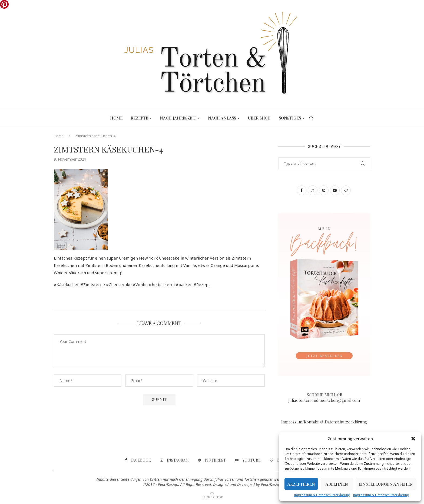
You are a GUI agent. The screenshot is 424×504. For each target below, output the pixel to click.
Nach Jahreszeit (178, 118)
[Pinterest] (212, 460)
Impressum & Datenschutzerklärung (322, 495)
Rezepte (139, 118)
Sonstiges (290, 118)
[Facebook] (138, 460)
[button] (413, 439)
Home (116, 118)
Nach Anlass (222, 118)
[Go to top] (212, 497)
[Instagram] (174, 460)
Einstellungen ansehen (386, 484)
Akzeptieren (301, 484)
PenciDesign (271, 484)
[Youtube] (248, 460)
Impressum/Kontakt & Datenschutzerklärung (324, 422)
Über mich (259, 118)
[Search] (311, 118)
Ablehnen (337, 484)
